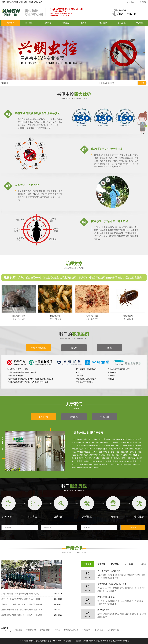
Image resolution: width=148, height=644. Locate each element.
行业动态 (88, 564)
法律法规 (101, 564)
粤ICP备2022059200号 (57, 641)
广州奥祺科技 (31, 630)
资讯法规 (122, 23)
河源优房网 (86, 630)
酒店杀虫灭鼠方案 (19, 316)
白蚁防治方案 (55, 316)
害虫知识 (66, 23)
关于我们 (29, 23)
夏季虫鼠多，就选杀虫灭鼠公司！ (112, 584)
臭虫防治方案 (128, 316)
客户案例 (103, 23)
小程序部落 (99, 630)
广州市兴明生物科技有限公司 (31, 641)
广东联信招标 (45, 630)
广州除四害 (77, 641)
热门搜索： (6, 83)
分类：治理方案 (19, 319)
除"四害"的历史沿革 (106, 597)
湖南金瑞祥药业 (113, 630)
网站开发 (18, 630)
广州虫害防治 (97, 641)
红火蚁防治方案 (92, 316)
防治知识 (115, 564)
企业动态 (129, 564)
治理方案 (48, 23)
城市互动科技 (124, 641)
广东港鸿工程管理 (71, 630)
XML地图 (107, 641)
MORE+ (144, 564)
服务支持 (85, 23)
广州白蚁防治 (87, 641)
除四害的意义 (103, 610)
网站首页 (11, 23)
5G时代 (57, 630)
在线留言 (130, 2)
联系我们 (143, 2)
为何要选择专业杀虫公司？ (109, 571)
